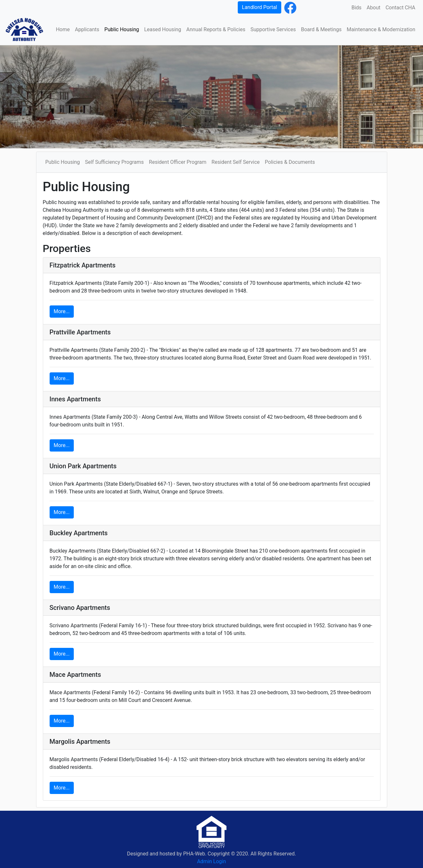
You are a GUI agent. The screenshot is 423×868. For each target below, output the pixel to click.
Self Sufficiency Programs (114, 162)
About (374, 8)
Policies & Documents (290, 162)
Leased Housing (163, 29)
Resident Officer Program (178, 162)
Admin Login (212, 861)
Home (63, 29)
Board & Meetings (321, 29)
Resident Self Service (236, 162)
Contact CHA (400, 8)
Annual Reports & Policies (216, 29)
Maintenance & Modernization (381, 29)
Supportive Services (273, 29)
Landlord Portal (260, 7)
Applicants (87, 29)
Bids (356, 8)
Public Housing (122, 29)
